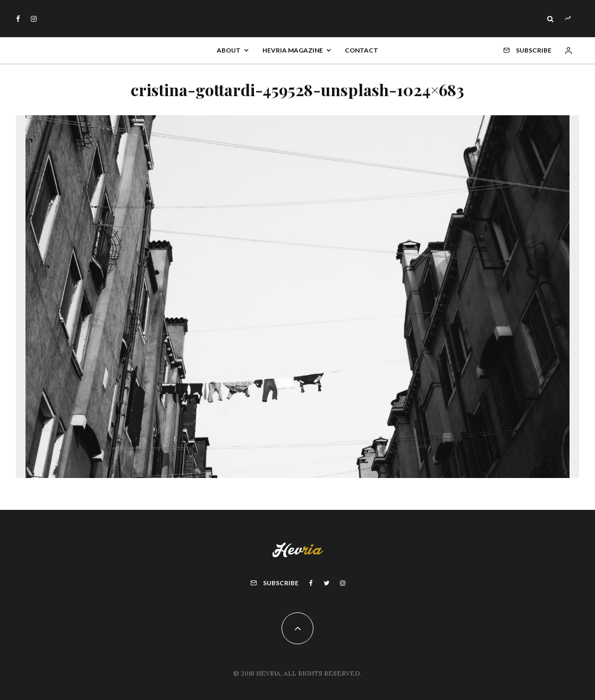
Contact (362, 50)
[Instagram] (34, 19)
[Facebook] (18, 19)
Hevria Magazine (293, 50)
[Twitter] (326, 583)
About (229, 50)
